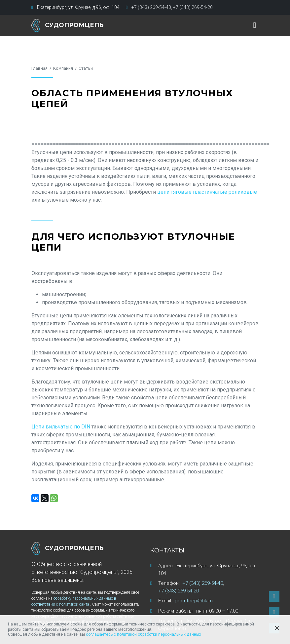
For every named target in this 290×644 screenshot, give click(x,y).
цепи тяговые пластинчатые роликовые (207, 192)
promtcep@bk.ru (194, 601)
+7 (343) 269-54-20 (193, 7)
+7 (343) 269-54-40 (151, 7)
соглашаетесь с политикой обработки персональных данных (144, 634)
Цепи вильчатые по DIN (61, 427)
